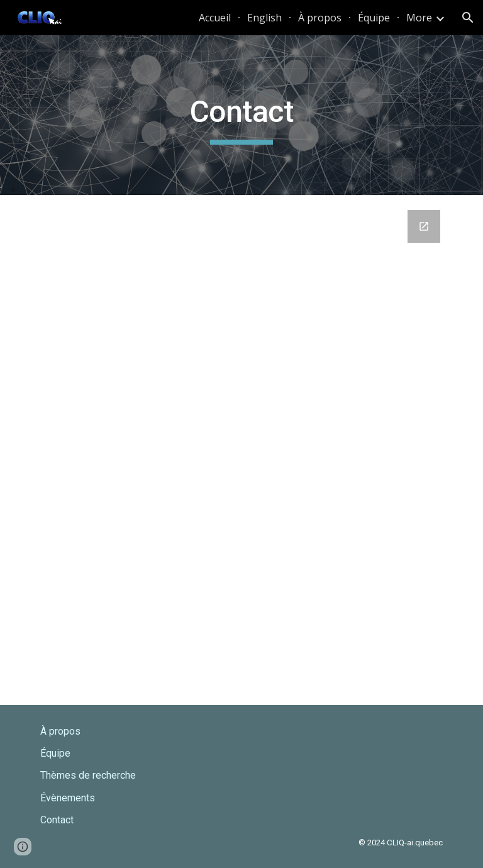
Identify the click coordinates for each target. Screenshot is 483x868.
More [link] (419, 18)
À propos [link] (320, 18)
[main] (241, 115)
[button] (468, 18)
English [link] (264, 18)
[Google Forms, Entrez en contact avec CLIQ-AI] (241, 450)
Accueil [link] (215, 18)
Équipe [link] (374, 18)
